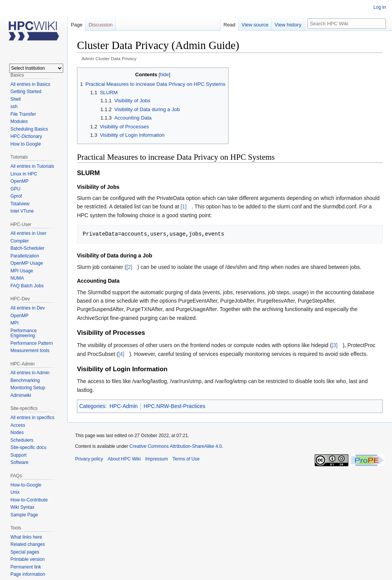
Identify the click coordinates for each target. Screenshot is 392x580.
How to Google (25, 144)
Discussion (100, 25)
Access (18, 425)
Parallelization (25, 256)
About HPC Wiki (124, 459)
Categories (92, 406)
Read (229, 25)
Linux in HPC (24, 174)
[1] (184, 206)
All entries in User (28, 233)
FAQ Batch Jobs (27, 286)
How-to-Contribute (29, 500)
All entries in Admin (30, 373)
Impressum (156, 459)
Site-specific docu (28, 447)
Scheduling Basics (29, 129)
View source (255, 25)
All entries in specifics (32, 418)
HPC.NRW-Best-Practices (174, 406)
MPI (14, 323)
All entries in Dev (28, 308)
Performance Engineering (24, 333)
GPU (15, 189)
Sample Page (24, 515)
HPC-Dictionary (26, 136)
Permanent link (26, 567)
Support (18, 455)
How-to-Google (26, 485)
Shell (16, 99)
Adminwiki (21, 395)
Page (77, 25)
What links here (26, 537)
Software (19, 462)
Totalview (20, 204)
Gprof (16, 196)
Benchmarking (25, 380)
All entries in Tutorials (32, 166)
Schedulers (22, 440)
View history (288, 25)
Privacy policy (89, 459)
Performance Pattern (32, 343)
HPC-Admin (124, 406)
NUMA (17, 278)
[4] (121, 354)
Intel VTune (22, 211)
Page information (28, 574)
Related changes (28, 544)
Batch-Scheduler (27, 248)
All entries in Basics (30, 84)
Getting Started (26, 92)
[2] (129, 267)
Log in (380, 7)
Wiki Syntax (22, 507)
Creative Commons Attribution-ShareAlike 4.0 (176, 446)
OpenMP (19, 181)
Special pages (25, 552)
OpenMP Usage (27, 263)
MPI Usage (22, 271)
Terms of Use (186, 459)
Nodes (17, 433)
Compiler (20, 241)
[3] (335, 345)
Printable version (27, 559)
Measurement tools (30, 351)
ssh (14, 106)
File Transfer (23, 114)
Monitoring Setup (28, 388)
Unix (15, 492)
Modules (19, 121)
